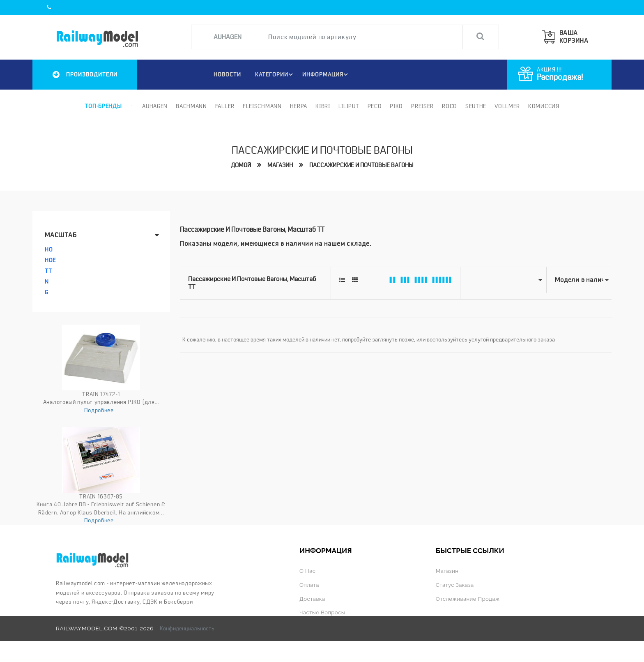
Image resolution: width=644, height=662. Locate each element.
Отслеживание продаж (469, 598)
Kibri (323, 106)
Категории (275, 74)
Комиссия (544, 106)
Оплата (309, 584)
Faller (225, 106)
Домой (236, 165)
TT (48, 271)
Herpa (299, 106)
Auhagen (155, 106)
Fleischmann (262, 106)
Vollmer (507, 106)
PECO (374, 106)
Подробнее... (101, 410)
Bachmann (191, 106)
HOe (50, 260)
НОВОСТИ (226, 74)
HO (49, 249)
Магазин (277, 165)
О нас (308, 571)
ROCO (450, 106)
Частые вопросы (323, 612)
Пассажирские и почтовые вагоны (363, 165)
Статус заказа (455, 584)
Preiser (422, 106)
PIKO (396, 106)
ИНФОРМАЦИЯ (326, 74)
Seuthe (476, 106)
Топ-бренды (103, 106)
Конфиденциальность (187, 627)
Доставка (313, 598)
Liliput (349, 106)
